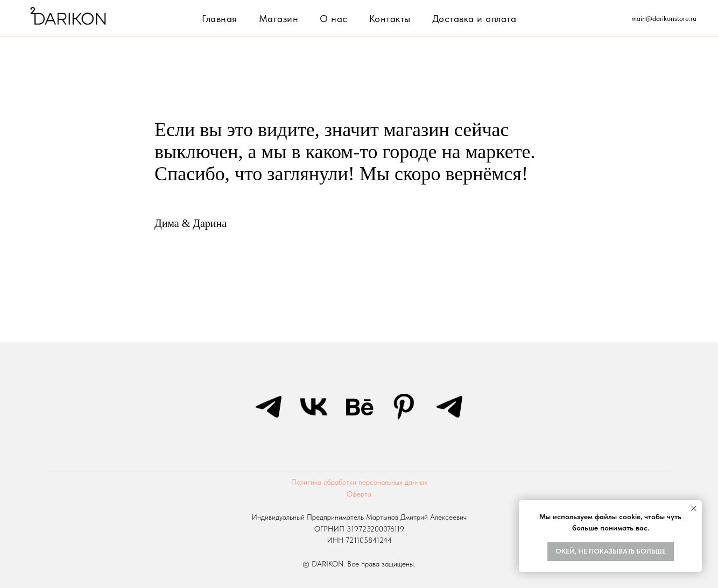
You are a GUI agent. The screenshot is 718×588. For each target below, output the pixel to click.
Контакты (390, 19)
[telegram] (269, 407)
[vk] (314, 407)
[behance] (359, 407)
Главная (220, 19)
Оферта (359, 494)
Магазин (279, 19)
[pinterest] (404, 407)
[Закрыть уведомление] (694, 508)
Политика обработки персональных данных (359, 482)
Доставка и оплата (474, 19)
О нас (334, 19)
